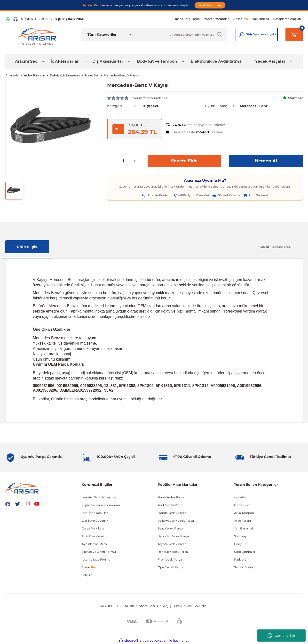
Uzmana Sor (281, 636)
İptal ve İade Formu (96, 559)
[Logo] (38, 37)
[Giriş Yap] (242, 34)
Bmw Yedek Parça (171, 497)
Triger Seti (151, 106)
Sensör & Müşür (245, 567)
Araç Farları (242, 521)
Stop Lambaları (245, 552)
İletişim (87, 575)
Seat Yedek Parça (170, 528)
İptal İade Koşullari (95, 513)
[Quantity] (123, 161)
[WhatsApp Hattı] (8, 19)
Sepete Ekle (184, 161)
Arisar (89, 567)
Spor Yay (240, 536)
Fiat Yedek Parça (170, 559)
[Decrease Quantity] (112, 161)
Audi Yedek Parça (170, 505)
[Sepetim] (294, 34)
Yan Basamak (244, 528)
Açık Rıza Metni (93, 536)
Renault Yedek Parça (173, 552)
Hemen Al (266, 161)
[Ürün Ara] (181, 34)
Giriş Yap (252, 34)
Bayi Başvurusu (210, 5)
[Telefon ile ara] (48, 19)
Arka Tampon (244, 513)
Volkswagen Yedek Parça (176, 521)
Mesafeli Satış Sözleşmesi (100, 497)
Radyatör (241, 559)
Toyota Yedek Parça (172, 544)
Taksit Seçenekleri (275, 247)
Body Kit (240, 544)
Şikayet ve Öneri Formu (99, 552)
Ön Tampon (243, 505)
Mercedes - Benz (255, 106)
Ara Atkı (240, 497)
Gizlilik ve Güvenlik (95, 521)
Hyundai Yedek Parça (173, 536)
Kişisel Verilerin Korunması (101, 505)
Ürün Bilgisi (27, 247)
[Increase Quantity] (135, 161)
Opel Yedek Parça (170, 567)
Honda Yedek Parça (172, 513)
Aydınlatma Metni (95, 544)
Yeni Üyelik (268, 34)
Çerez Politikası (93, 528)
